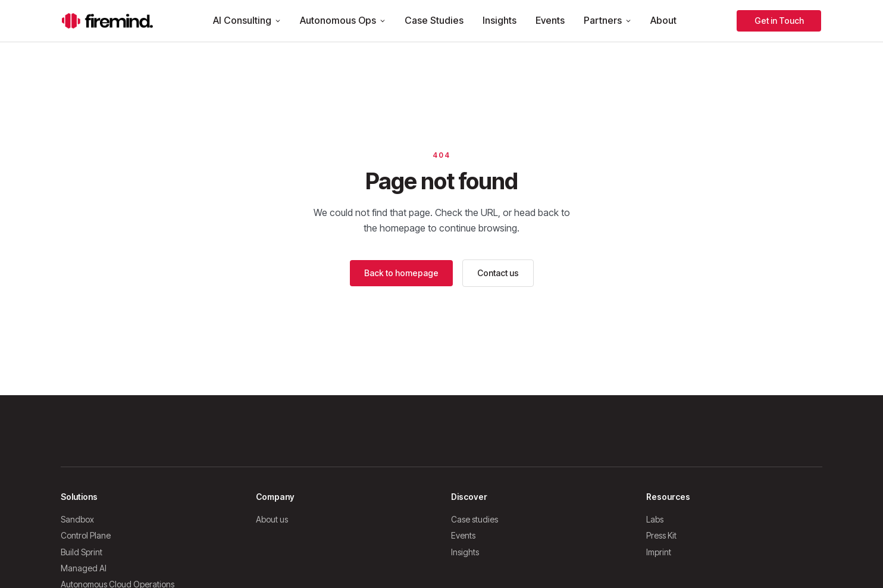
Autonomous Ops (343, 20)
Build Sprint (82, 552)
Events (550, 20)
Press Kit (661, 535)
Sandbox (77, 519)
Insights (500, 20)
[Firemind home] (107, 21)
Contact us (498, 273)
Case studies (475, 519)
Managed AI (84, 568)
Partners (608, 20)
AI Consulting (247, 20)
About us (272, 519)
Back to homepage (401, 273)
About (663, 20)
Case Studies (434, 20)
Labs (655, 519)
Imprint (659, 552)
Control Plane (86, 535)
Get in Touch (779, 21)
